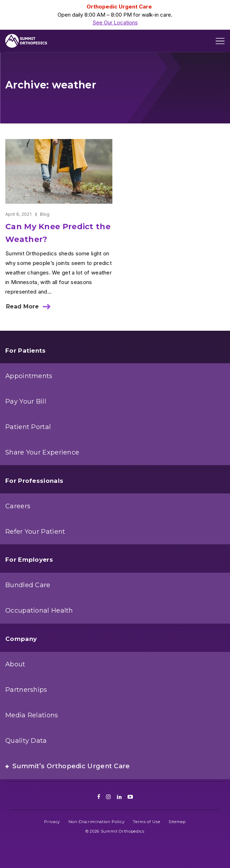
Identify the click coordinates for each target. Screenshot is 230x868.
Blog (45, 214)
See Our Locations (115, 22)
